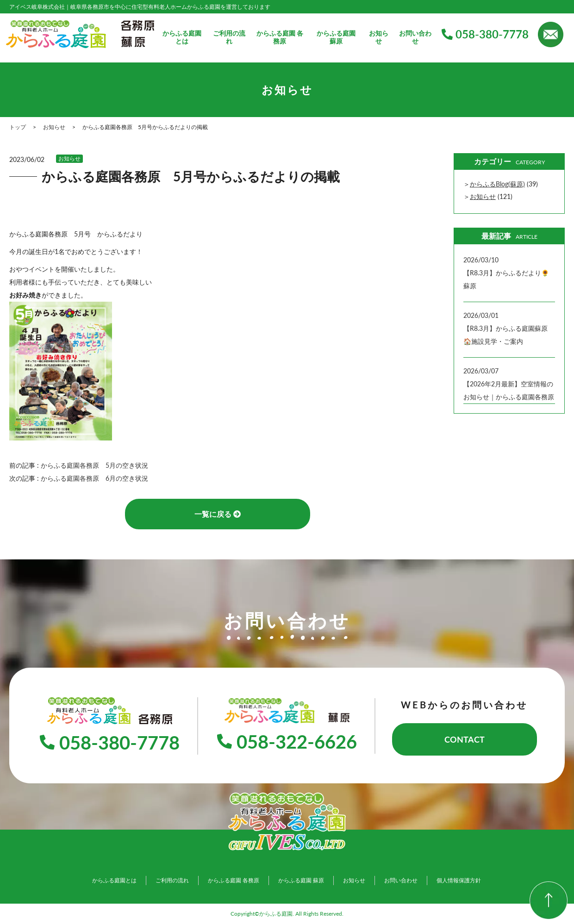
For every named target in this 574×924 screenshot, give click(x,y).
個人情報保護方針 (459, 880)
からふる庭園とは (182, 37)
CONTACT (465, 739)
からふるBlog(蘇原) (497, 184)
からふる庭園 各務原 (280, 37)
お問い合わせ (415, 37)
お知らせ (379, 37)
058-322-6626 (287, 742)
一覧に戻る (218, 514)
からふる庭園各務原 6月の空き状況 (98, 478)
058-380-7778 (485, 34)
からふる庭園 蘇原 (336, 37)
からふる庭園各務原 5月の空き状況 (98, 465)
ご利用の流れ (229, 37)
